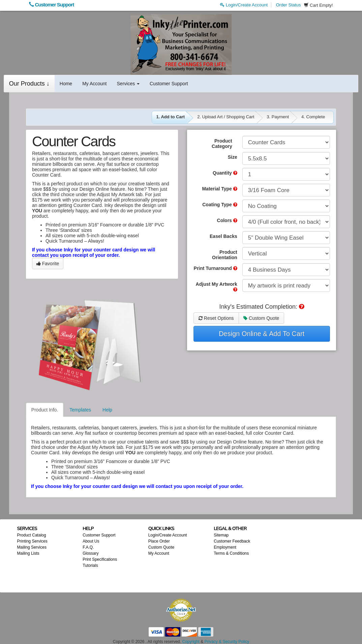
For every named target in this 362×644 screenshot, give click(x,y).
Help (107, 410)
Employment (225, 547)
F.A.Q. (88, 547)
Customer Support (51, 5)
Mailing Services (32, 547)
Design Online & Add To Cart (262, 334)
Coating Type (220, 205)
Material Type (219, 189)
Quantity (225, 173)
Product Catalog (32, 535)
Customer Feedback (232, 541)
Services (128, 84)
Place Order (159, 541)
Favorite (48, 264)
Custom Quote (261, 318)
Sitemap (221, 535)
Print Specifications (100, 559)
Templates (80, 410)
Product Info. (45, 410)
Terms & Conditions (231, 553)
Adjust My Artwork (217, 287)
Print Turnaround (216, 268)
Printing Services (32, 541)
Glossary (90, 553)
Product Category (222, 144)
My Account (94, 84)
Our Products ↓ (29, 84)
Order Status (289, 5)
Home (66, 84)
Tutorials (90, 565)
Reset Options (216, 318)
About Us (91, 541)
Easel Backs (223, 236)
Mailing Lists (28, 553)
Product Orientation (225, 255)
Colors (227, 220)
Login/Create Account (244, 5)
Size (233, 157)
